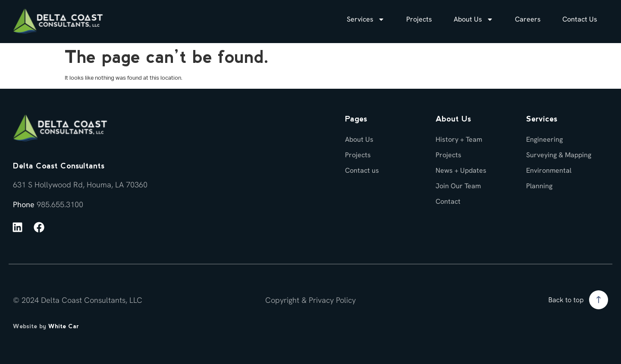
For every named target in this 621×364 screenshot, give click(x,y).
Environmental (549, 170)
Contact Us (580, 19)
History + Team (459, 139)
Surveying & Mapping (559, 155)
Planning (539, 186)
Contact (448, 201)
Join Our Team (458, 186)
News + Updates (461, 170)
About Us (474, 19)
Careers (528, 19)
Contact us (362, 170)
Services (366, 19)
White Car (64, 326)
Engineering (544, 139)
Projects (419, 19)
